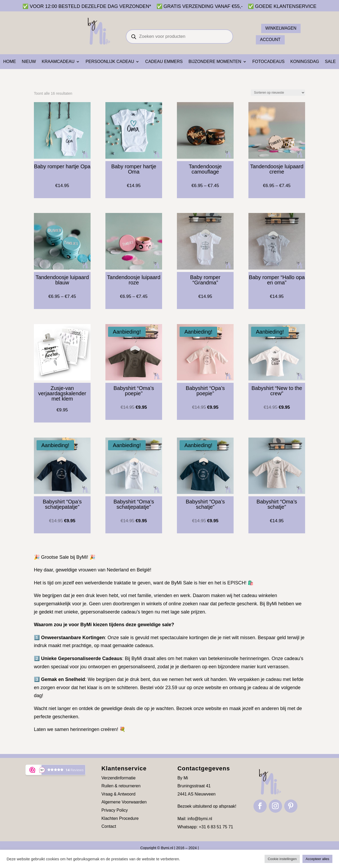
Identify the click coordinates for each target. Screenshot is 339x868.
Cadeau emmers (164, 62)
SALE (330, 62)
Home (10, 62)
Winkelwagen (281, 28)
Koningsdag (305, 62)
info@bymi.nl (200, 819)
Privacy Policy (115, 810)
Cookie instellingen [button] (282, 859)
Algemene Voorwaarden (124, 802)
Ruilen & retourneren (121, 786)
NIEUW (29, 62)
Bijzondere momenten (215, 62)
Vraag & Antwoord (118, 794)
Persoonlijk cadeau (110, 62)
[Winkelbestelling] (278, 93)
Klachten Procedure (120, 818)
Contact (109, 826)
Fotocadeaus (269, 62)
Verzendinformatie (119, 778)
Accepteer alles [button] (317, 859)
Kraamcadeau (58, 62)
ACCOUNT (271, 40)
